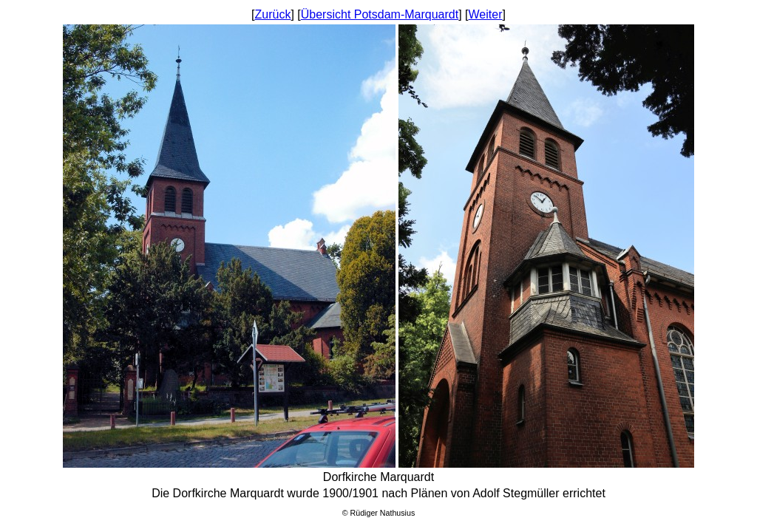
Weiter (486, 14)
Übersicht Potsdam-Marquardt (380, 14)
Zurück (273, 14)
